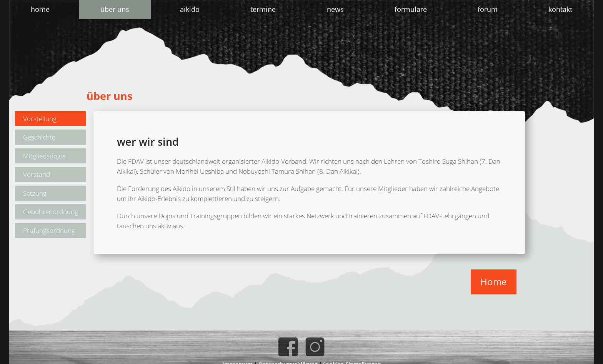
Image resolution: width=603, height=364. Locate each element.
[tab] (51, 119)
